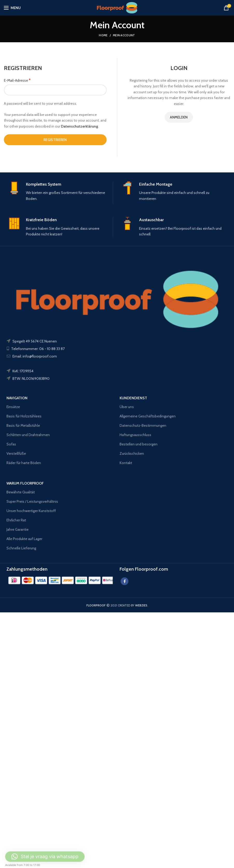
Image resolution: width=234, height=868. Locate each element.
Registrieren (55, 140)
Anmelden (179, 117)
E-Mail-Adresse (17, 80)
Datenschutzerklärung (80, 126)
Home (103, 35)
